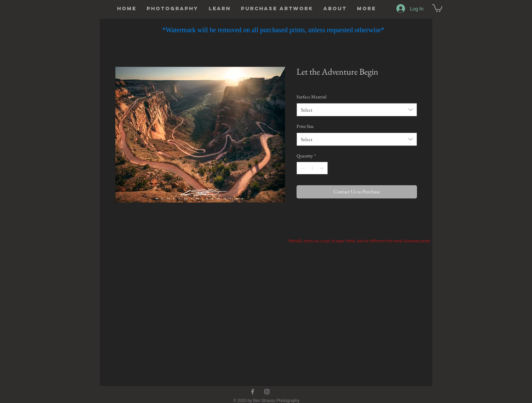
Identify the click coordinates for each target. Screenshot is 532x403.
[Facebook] (253, 392)
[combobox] (357, 110)
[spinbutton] (312, 168)
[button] (173, 8)
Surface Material (311, 97)
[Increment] (322, 168)
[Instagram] (267, 392)
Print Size (305, 126)
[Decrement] (302, 168)
